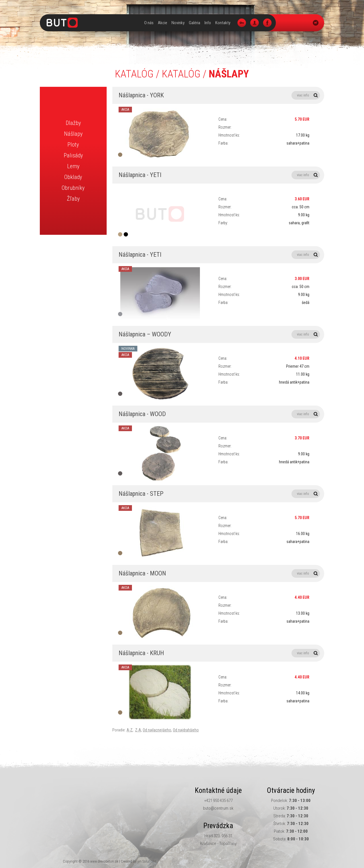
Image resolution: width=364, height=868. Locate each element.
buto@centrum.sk (218, 808)
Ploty (73, 145)
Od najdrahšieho (186, 730)
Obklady (73, 177)
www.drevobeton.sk (104, 861)
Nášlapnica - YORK (219, 95)
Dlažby (73, 123)
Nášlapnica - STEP (219, 494)
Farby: (223, 223)
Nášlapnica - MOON (219, 573)
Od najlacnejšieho (157, 730)
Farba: (223, 143)
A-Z (130, 730)
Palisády (73, 155)
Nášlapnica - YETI (219, 175)
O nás (149, 23)
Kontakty (223, 23)
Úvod (137, 23)
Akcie (163, 23)
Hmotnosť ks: (229, 135)
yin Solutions (147, 861)
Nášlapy (73, 134)
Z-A (138, 730)
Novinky (178, 23)
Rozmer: (225, 127)
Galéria (195, 23)
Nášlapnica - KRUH (219, 653)
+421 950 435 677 (218, 801)
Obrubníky (73, 188)
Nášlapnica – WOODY (219, 334)
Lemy (73, 166)
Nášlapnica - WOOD (219, 414)
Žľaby (73, 199)
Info (208, 23)
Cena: (223, 119)
